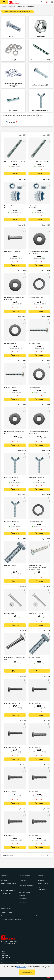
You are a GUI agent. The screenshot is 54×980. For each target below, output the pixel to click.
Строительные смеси (8, 890)
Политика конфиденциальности (12, 919)
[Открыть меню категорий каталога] (4, 2)
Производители (6, 893)
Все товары (5, 880)
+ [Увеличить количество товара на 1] (17, 170)
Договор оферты (6, 913)
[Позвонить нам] (42, 2)
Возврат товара (43, 883)
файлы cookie (21, 967)
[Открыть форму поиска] (47, 2)
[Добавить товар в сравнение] (24, 141)
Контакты (23, 902)
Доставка (41, 880)
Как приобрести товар (27, 885)
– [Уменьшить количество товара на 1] (12, 170)
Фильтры (11, 122)
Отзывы (22, 895)
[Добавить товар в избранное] (24, 138)
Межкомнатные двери (8, 883)
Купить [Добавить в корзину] (15, 173)
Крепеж (12, 7)
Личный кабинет (25, 892)
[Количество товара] (15, 170)
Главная (4, 7)
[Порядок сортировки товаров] (30, 115)
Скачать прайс (24, 889)
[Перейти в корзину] (52, 2)
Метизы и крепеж (7, 887)
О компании (23, 899)
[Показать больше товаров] (8, 855)
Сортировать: (25, 115)
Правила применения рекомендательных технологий (19, 916)
